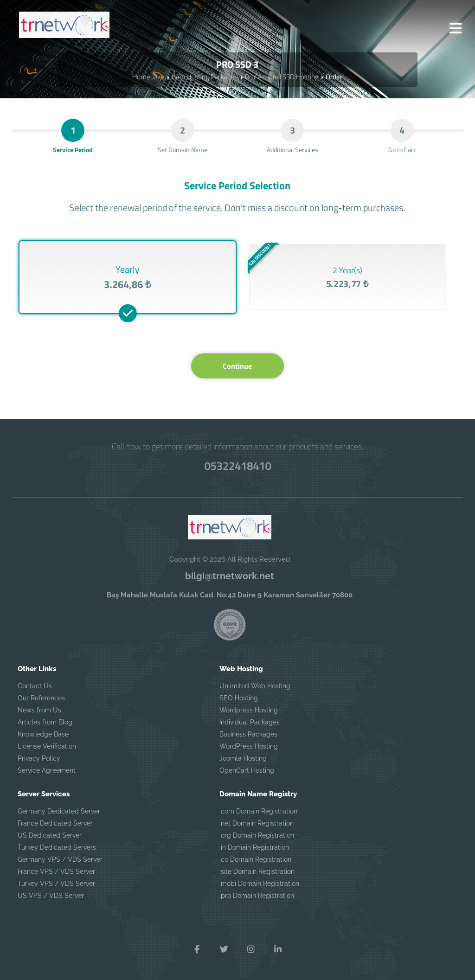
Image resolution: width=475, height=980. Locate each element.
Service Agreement (47, 770)
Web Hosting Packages (205, 77)
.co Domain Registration (255, 859)
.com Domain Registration (258, 811)
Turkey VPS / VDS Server (56, 884)
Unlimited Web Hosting (255, 686)
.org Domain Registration (257, 835)
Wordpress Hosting (249, 710)
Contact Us (35, 686)
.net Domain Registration (257, 823)
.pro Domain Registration (257, 896)
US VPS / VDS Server (51, 896)
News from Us (39, 710)
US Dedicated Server (50, 835)
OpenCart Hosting (247, 770)
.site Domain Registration (257, 871)
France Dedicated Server (55, 823)
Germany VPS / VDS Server (60, 859)
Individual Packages (250, 722)
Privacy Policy (39, 758)
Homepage (148, 77)
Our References (41, 698)
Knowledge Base (43, 734)
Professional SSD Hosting (282, 77)
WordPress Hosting (249, 746)
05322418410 (237, 466)
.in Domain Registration (254, 847)
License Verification (47, 746)
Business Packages (248, 734)
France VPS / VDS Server (56, 871)
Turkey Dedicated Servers (57, 847)
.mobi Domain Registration (259, 884)
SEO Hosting (239, 698)
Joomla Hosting (243, 758)
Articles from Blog (45, 722)
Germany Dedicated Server (59, 811)
